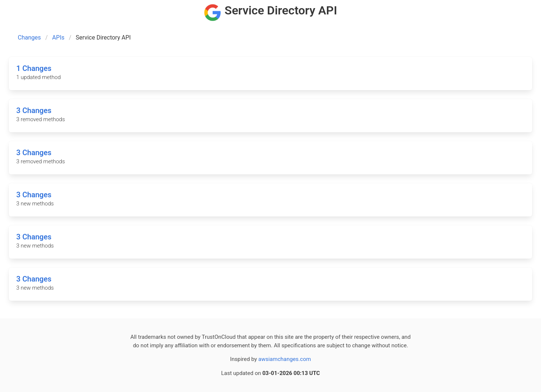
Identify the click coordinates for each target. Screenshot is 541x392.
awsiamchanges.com (285, 359)
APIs (58, 38)
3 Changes (34, 110)
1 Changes (34, 68)
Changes (29, 38)
